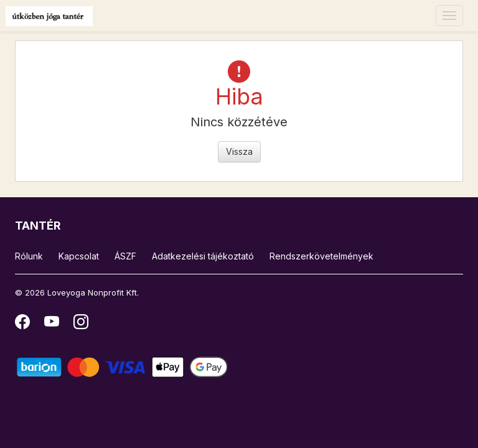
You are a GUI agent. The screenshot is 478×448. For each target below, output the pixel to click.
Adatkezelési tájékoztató (203, 256)
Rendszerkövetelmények (321, 256)
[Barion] (122, 366)
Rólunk (29, 256)
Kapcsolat (79, 256)
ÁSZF (125, 256)
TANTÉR (38, 226)
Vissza (239, 152)
